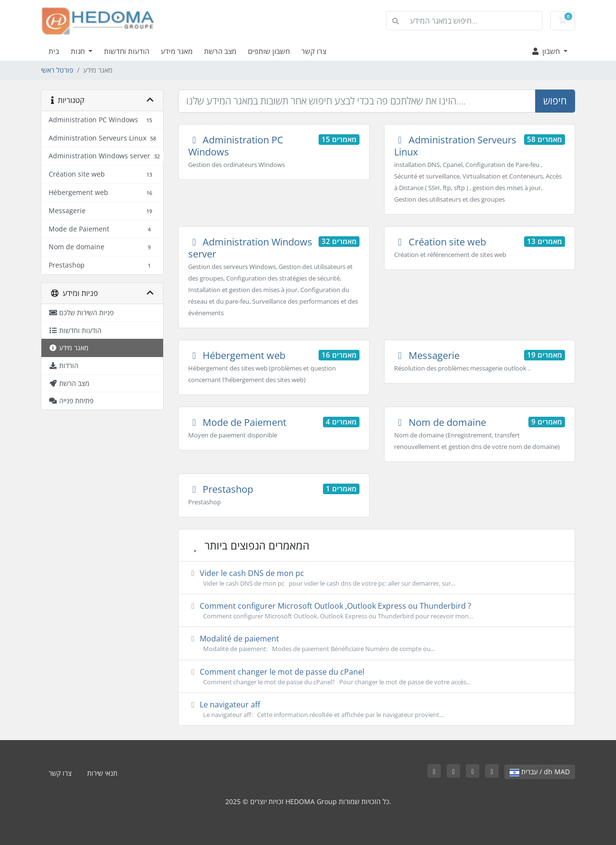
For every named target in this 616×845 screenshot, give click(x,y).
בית (54, 51)
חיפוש (555, 101)
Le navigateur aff (377, 709)
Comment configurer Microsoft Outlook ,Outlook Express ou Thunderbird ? (377, 611)
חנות (79, 51)
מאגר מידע (177, 51)
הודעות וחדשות (127, 51)
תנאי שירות (102, 773)
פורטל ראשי (57, 70)
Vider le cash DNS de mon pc (377, 578)
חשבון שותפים (269, 51)
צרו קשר (314, 51)
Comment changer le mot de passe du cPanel (377, 677)
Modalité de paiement (377, 643)
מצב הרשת (220, 51)
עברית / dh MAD (540, 772)
